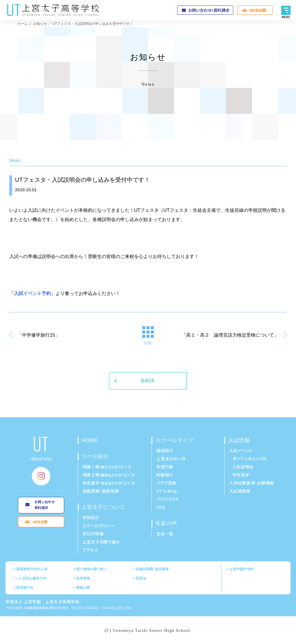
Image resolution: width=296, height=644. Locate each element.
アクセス (90, 550)
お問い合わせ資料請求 (45, 505)
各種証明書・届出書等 (152, 569)
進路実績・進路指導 (101, 491)
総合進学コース (109, 483)
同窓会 (141, 578)
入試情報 (239, 440)
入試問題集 (240, 491)
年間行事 (165, 467)
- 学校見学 (239, 475)
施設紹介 (165, 450)
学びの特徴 (93, 534)
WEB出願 (258, 10)
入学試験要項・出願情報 (252, 483)
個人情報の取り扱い (91, 569)
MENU (286, 17)
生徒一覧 (165, 534)
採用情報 (83, 578)
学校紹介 (91, 517)
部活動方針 (25, 587)
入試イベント (241, 450)
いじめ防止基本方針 (31, 578)
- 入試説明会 (241, 467)
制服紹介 (165, 475)
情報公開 (83, 587)
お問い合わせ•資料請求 (209, 10)
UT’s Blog (167, 491)
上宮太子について (103, 507)
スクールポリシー (99, 526)
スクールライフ (174, 440)
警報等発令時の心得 (32, 569)
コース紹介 (95, 456)
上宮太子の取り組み (101, 542)
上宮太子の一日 (171, 459)
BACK (148, 381)
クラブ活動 (166, 483)
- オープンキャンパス (248, 459)
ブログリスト (168, 499)
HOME (90, 440)
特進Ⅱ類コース (109, 475)
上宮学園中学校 (242, 569)
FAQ (161, 507)
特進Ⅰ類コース (107, 467)
